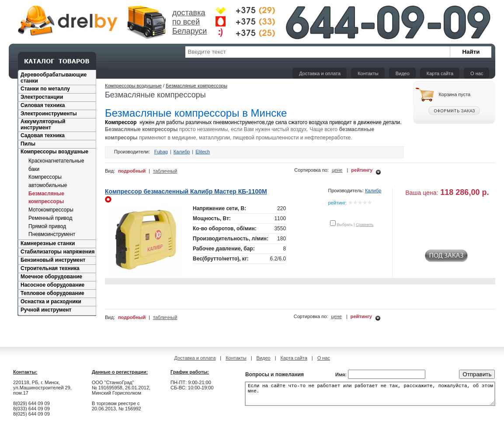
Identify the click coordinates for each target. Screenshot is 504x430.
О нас (477, 73)
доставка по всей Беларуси (189, 22)
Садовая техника (43, 135)
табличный (165, 171)
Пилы (28, 144)
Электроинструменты (49, 114)
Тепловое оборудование (52, 293)
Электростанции (42, 97)
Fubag (161, 152)
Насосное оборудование (52, 285)
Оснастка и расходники (51, 302)
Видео (403, 73)
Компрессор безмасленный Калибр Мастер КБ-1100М (186, 191)
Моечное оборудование (51, 277)
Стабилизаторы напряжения (57, 252)
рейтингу (362, 170)
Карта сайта (440, 73)
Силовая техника (43, 105)
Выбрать (345, 225)
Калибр (182, 152)
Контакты (368, 73)
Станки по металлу (45, 89)
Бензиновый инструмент (53, 260)
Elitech (203, 152)
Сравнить (365, 225)
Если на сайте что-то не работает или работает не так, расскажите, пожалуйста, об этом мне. (370, 396)
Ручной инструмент (46, 310)
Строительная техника (50, 268)
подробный (132, 171)
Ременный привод (50, 218)
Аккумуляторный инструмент (43, 125)
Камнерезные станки (48, 243)
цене (337, 170)
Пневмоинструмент (52, 234)
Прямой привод (47, 226)
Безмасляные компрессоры (196, 86)
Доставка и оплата (320, 73)
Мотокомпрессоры (51, 210)
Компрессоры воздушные (54, 152)
